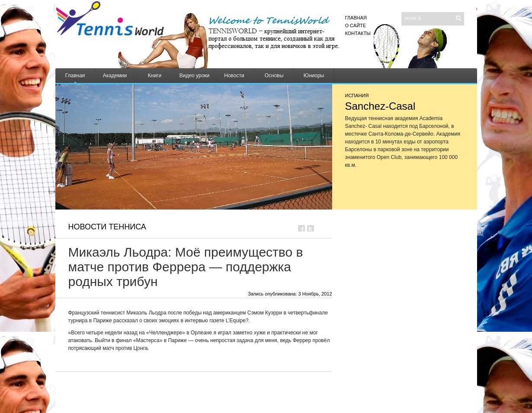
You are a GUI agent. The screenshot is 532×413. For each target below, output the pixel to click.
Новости (234, 76)
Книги (155, 76)
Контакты (358, 33)
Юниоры (314, 76)
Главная (356, 18)
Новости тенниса (107, 227)
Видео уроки (195, 76)
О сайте (356, 25)
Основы (274, 76)
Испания (357, 95)
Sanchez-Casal (380, 106)
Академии (115, 76)
